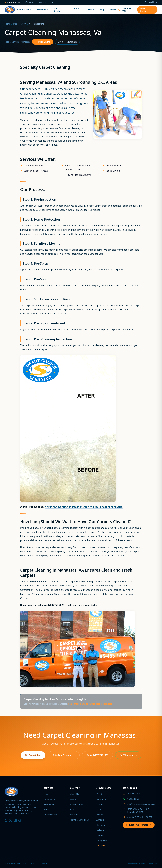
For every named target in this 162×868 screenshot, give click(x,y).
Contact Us (75, 799)
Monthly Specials (58, 10)
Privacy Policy (50, 815)
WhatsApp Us (128, 755)
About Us (77, 10)
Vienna (100, 835)
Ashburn (100, 820)
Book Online (147, 10)
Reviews (91, 10)
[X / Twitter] (11, 820)
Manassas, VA (20, 24)
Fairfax (100, 804)
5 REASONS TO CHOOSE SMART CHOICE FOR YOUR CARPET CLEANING (84, 507)
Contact (112, 10)
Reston (100, 815)
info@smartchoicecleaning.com (141, 804)
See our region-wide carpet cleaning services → (92, 704)
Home (7, 24)
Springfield (102, 840)
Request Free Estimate (139, 825)
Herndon (101, 825)
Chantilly (100, 794)
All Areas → (102, 846)
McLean (100, 830)
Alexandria (101, 799)
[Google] (20, 820)
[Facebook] (6, 820)
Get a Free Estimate (67, 42)
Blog (102, 10)
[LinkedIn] (15, 820)
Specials (48, 809)
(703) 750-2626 (13, 2)
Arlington (101, 809)
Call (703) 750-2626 (97, 755)
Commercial (24, 10)
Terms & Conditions (79, 820)
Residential (42, 10)
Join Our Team (77, 804)
